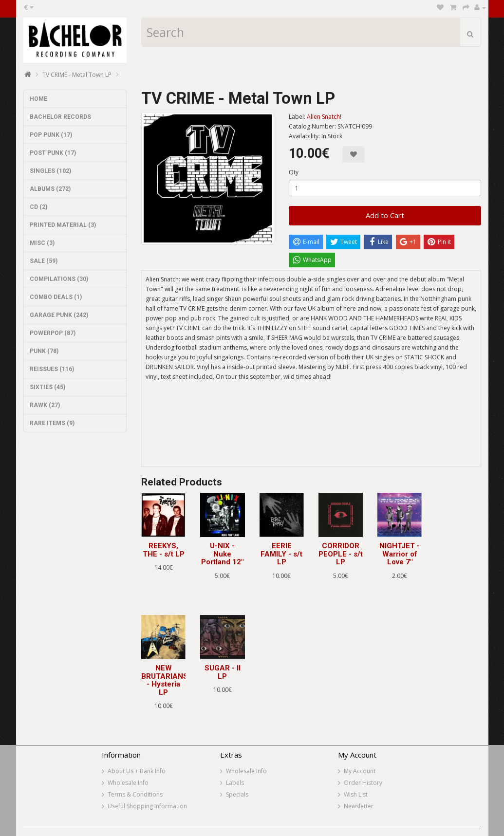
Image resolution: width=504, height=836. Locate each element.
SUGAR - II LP (223, 672)
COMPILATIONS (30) (59, 279)
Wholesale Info (128, 783)
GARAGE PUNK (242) (59, 315)
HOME (38, 99)
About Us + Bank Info (137, 771)
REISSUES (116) (52, 369)
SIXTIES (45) (47, 387)
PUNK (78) (44, 351)
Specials (237, 794)
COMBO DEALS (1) (56, 297)
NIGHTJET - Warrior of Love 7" (400, 554)
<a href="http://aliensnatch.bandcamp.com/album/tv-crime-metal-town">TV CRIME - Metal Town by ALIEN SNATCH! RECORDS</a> (311, 430)
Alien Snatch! (324, 117)
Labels (235, 783)
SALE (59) (44, 261)
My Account (360, 771)
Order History (363, 783)
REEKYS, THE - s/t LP (164, 550)
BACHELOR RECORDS (60, 117)
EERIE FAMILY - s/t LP (281, 554)
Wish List (356, 794)
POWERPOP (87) (53, 333)
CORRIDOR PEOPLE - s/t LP (341, 554)
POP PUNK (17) (51, 135)
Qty (294, 172)
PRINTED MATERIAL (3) (63, 225)
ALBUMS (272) (50, 189)
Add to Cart (385, 215)
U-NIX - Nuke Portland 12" (222, 554)
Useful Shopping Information (147, 806)
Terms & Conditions (135, 794)
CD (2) (38, 207)
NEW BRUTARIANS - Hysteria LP (165, 680)
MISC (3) (42, 243)
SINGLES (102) (50, 171)
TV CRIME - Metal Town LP (77, 75)
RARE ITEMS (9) (52, 423)
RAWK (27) (45, 405)
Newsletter (359, 806)
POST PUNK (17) (53, 153)
